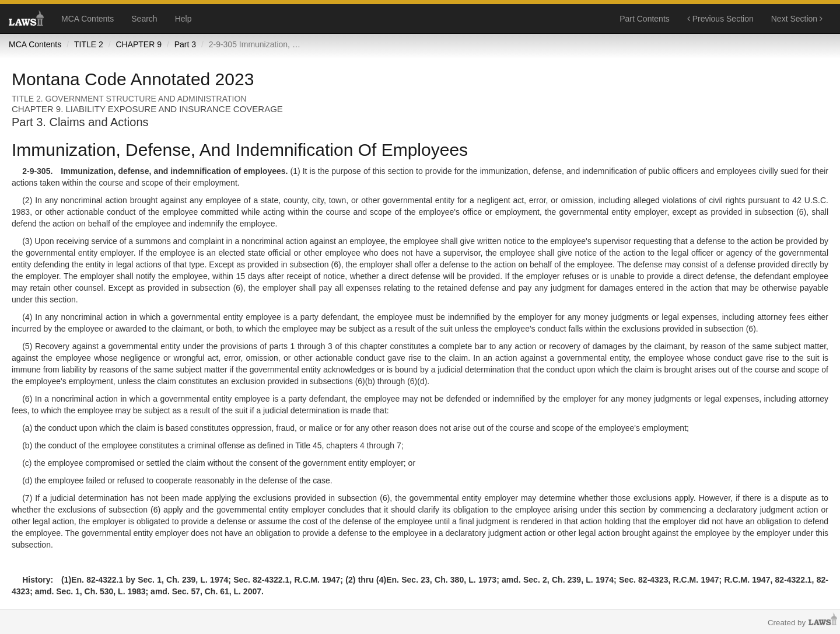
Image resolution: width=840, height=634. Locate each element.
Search (144, 19)
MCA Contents (87, 19)
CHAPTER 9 (139, 44)
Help (183, 19)
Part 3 (185, 44)
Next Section (797, 19)
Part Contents (645, 19)
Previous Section (720, 19)
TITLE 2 (89, 44)
